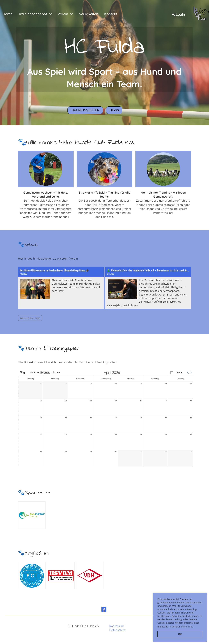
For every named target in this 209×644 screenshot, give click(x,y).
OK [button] (180, 634)
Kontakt (111, 14)
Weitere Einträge (30, 318)
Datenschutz (117, 630)
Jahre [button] (56, 372)
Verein (65, 14)
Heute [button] (180, 372)
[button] (188, 372)
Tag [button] (22, 372)
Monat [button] (45, 373)
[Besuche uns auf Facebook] (104, 609)
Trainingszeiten (85, 110)
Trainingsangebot (35, 14)
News (114, 110)
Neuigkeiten (88, 14)
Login (178, 14)
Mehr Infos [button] (187, 627)
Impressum (117, 626)
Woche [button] (34, 372)
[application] (105, 419)
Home (7, 14)
